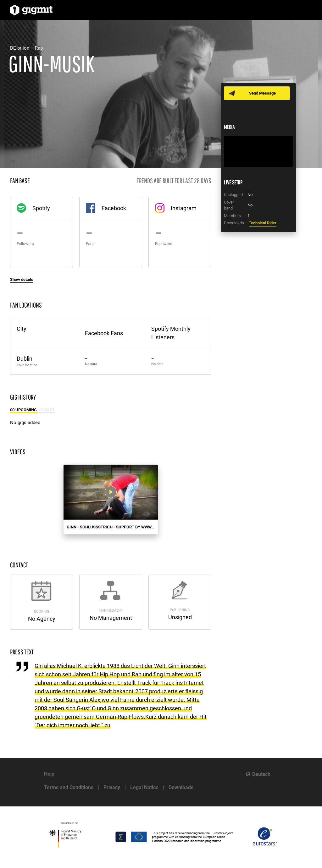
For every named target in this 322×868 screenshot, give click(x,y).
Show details (22, 279)
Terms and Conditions (69, 787)
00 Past (47, 410)
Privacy (112, 787)
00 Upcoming (24, 410)
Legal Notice (144, 787)
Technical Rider (263, 223)
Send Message (262, 93)
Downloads (181, 787)
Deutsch (261, 774)
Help (49, 774)
